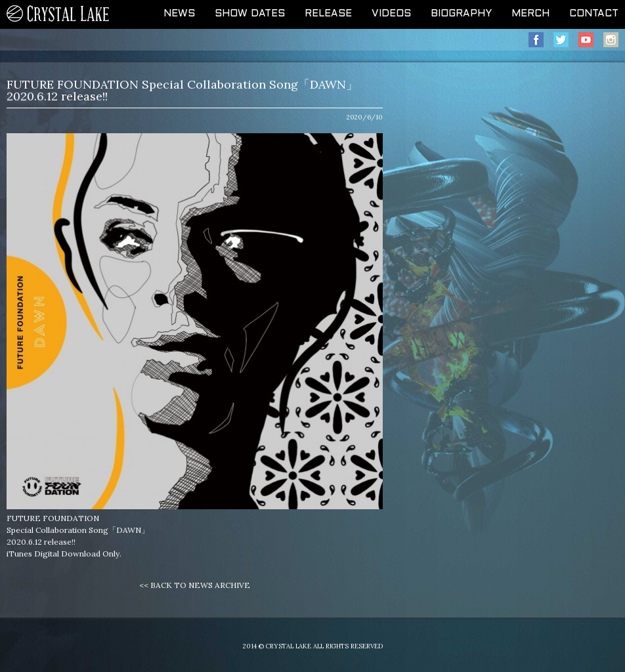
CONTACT (594, 14)
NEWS (179, 14)
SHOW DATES (250, 14)
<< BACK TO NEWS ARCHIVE (195, 585)
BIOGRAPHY (461, 14)
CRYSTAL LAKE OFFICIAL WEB (58, 14)
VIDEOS (391, 14)
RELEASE (328, 14)
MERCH (530, 14)
